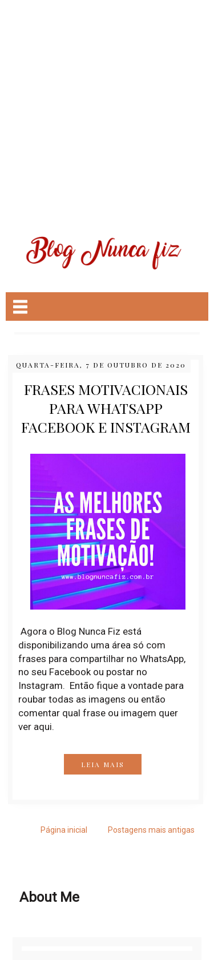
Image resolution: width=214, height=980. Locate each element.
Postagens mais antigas (151, 830)
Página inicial (64, 830)
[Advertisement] (107, 107)
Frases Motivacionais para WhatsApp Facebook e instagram (106, 408)
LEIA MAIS (103, 764)
